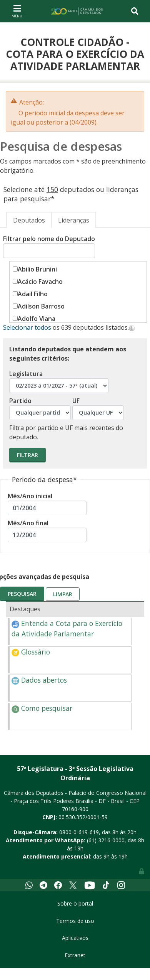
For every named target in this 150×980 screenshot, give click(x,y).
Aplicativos (75, 938)
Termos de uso (75, 921)
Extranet (75, 955)
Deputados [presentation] (29, 220)
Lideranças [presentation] (74, 220)
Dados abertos (39, 680)
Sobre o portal (75, 903)
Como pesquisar (42, 708)
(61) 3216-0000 (106, 840)
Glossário (31, 652)
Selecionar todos (27, 327)
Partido (40, 408)
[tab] (29, 220)
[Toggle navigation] (17, 11)
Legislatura (59, 381)
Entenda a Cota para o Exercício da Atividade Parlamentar (67, 628)
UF (98, 408)
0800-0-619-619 (79, 832)
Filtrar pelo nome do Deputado (49, 246)
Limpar (63, 594)
